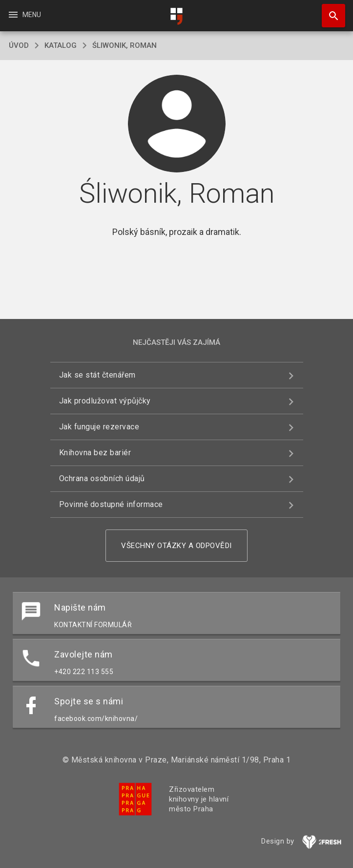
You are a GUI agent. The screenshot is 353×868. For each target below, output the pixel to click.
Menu (24, 15)
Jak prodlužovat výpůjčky (105, 401)
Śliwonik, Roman (125, 45)
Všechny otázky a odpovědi (176, 546)
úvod (19, 45)
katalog (61, 45)
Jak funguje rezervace (99, 427)
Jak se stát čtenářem (97, 375)
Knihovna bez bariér (95, 453)
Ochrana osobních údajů (102, 478)
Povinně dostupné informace (111, 504)
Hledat (329, 11)
